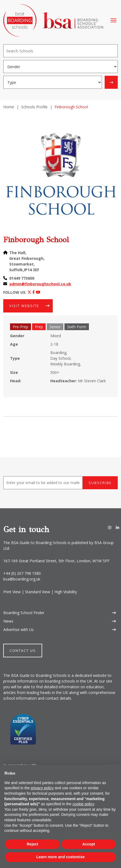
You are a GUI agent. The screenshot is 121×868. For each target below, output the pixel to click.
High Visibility (66, 592)
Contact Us (23, 651)
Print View (12, 592)
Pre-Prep (21, 327)
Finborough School (36, 240)
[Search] (60, 51)
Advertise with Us (18, 629)
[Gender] (60, 67)
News (8, 621)
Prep (39, 327)
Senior (55, 327)
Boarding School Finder (24, 613)
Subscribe (100, 483)
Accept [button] (89, 844)
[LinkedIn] (117, 527)
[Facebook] (34, 292)
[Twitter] (29, 292)
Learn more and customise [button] (60, 857)
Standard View (38, 592)
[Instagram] (110, 527)
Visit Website (24, 306)
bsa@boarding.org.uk (22, 579)
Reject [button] (32, 844)
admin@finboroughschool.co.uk (40, 284)
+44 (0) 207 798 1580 (22, 573)
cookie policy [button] (83, 804)
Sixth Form (77, 327)
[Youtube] (38, 292)
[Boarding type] (53, 82)
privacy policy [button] (42, 788)
